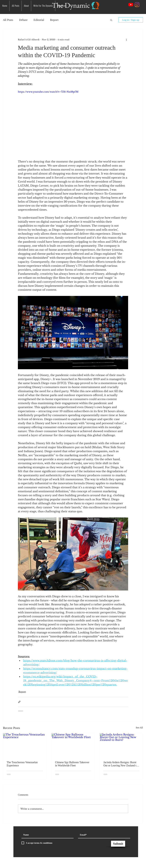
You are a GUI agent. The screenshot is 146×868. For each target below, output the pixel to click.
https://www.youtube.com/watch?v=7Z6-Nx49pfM (48, 92)
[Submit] (118, 844)
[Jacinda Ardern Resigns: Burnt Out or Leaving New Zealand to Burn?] (121, 745)
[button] (111, 20)
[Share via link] (19, 702)
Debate (23, 20)
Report (54, 20)
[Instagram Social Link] (137, 5)
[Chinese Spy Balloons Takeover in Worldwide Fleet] (73, 745)
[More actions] (126, 40)
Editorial (39, 20)
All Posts (8, 20)
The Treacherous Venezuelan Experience (22, 764)
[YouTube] (131, 5)
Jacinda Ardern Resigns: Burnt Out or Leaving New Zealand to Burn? (120, 764)
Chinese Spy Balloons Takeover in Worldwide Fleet (72, 764)
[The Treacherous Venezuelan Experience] (25, 745)
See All (139, 728)
